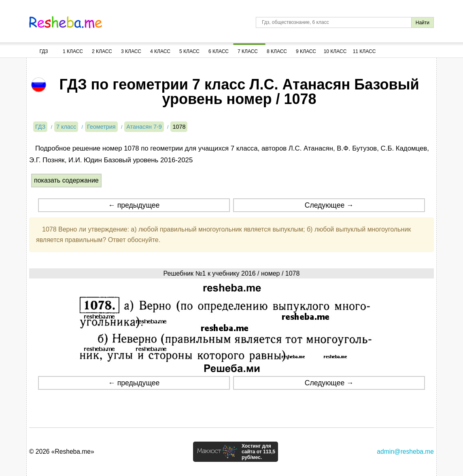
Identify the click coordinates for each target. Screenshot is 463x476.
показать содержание (66, 180)
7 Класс (248, 51)
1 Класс (73, 51)
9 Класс (306, 51)
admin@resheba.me (405, 452)
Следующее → (329, 205)
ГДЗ (44, 51)
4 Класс (160, 51)
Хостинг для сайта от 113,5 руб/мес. (258, 452)
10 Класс (335, 51)
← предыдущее (134, 205)
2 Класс (102, 51)
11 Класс (364, 51)
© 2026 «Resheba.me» (62, 452)
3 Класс (131, 51)
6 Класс (219, 51)
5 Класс (189, 51)
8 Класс (277, 51)
